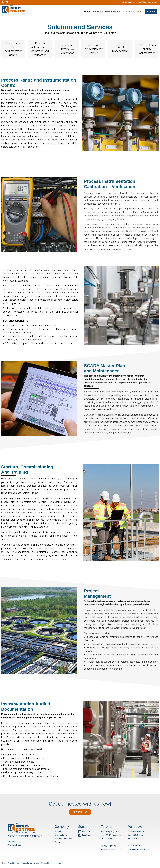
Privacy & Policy (11, 845)
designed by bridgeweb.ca (51, 863)
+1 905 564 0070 (129, 2)
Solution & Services (132, 12)
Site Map (8, 841)
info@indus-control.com (148, 2)
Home (87, 12)
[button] (13, 49)
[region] (80, 406)
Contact (151, 12)
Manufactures (113, 12)
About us (98, 12)
